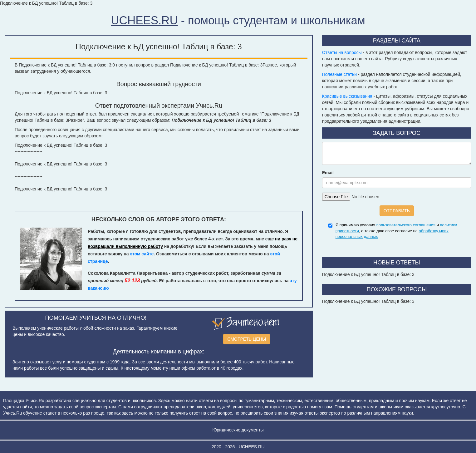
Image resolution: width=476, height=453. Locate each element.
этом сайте (142, 254)
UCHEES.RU (144, 20)
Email (328, 173)
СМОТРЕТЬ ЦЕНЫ (247, 339)
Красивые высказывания (347, 96)
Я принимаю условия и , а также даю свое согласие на (396, 231)
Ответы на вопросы (342, 52)
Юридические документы (238, 430)
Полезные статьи (339, 74)
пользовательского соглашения (406, 225)
